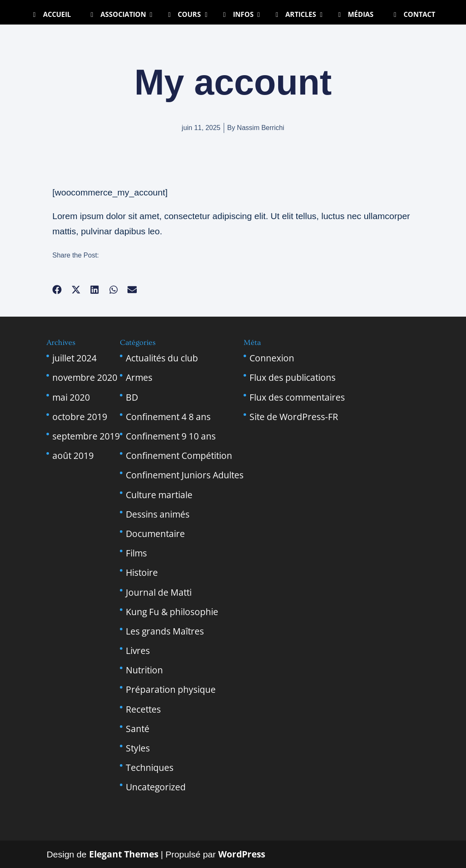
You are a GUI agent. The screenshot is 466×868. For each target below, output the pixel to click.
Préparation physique (171, 689)
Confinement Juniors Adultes (185, 475)
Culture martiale (159, 495)
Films (136, 553)
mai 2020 (71, 397)
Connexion (272, 358)
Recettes (143, 709)
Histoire (142, 572)
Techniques (150, 768)
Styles (138, 748)
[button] (57, 290)
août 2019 (73, 456)
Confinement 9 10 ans (171, 436)
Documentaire (155, 534)
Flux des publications (293, 377)
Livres (138, 651)
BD (132, 397)
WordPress (242, 854)
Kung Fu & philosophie (172, 612)
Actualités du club (162, 358)
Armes (139, 377)
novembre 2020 (85, 377)
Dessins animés (158, 514)
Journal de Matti (159, 592)
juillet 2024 (75, 358)
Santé (138, 729)
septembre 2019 (86, 436)
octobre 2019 (80, 417)
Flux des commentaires (297, 397)
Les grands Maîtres (165, 631)
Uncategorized (156, 787)
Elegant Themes (124, 854)
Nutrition (144, 670)
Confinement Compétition (179, 456)
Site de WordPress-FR (294, 417)
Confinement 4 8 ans (168, 417)
